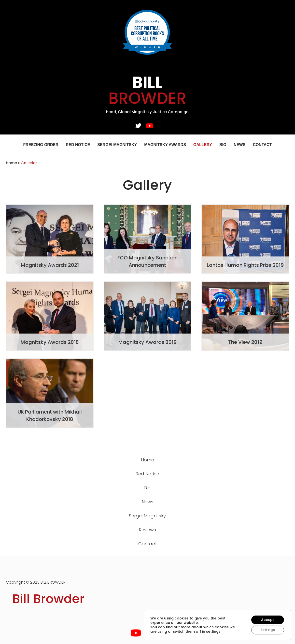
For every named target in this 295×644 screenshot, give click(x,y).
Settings (267, 630)
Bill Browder (48, 599)
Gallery (203, 145)
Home (11, 163)
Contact (262, 145)
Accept (267, 620)
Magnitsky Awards (165, 145)
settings (213, 631)
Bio (223, 145)
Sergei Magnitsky (117, 145)
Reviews (147, 530)
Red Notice (78, 145)
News (239, 145)
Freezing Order (41, 145)
